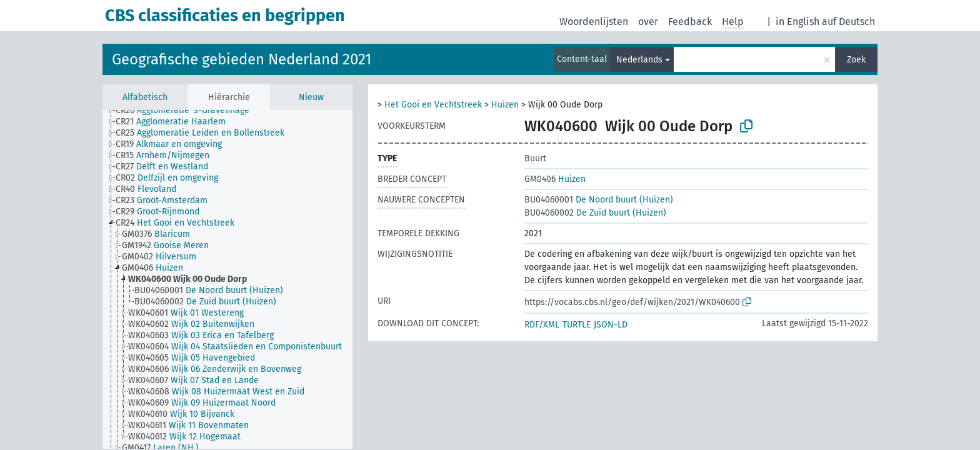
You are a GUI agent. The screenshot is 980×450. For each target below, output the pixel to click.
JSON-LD (611, 325)
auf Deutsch (848, 22)
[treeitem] (188, 111)
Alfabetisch (145, 97)
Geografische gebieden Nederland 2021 (242, 59)
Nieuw (311, 97)
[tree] (227, 279)
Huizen (505, 105)
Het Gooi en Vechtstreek (433, 105)
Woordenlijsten (594, 22)
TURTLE (577, 325)
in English (797, 22)
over (648, 22)
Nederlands (639, 60)
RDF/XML (542, 325)
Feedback (690, 22)
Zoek (856, 60)
